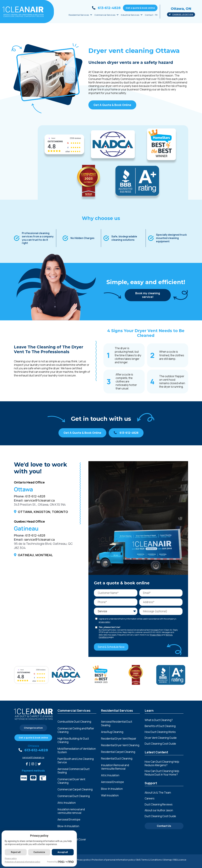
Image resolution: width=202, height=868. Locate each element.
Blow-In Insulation (68, 826)
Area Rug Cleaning (112, 732)
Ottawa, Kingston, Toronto (43, 512)
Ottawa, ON (181, 9)
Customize (39, 852)
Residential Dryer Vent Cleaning (120, 745)
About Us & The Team (158, 793)
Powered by (60, 862)
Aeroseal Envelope (69, 820)
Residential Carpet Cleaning (118, 752)
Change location (181, 14)
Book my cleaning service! (148, 295)
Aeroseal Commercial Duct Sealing (74, 771)
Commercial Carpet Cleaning (75, 789)
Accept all (63, 852)
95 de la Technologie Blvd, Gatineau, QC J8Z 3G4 (43, 546)
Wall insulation (110, 795)
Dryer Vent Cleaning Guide (161, 738)
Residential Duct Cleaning (117, 759)
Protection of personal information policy (113, 860)
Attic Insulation (67, 803)
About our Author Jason (159, 810)
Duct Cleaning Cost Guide (160, 744)
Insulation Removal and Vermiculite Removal (115, 767)
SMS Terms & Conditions (149, 860)
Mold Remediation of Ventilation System (77, 750)
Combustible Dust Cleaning (74, 722)
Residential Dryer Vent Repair (119, 739)
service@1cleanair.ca (39, 500)
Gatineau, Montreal (35, 555)
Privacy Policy (156, 635)
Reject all (16, 852)
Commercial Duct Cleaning (74, 796)
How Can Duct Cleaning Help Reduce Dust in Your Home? (162, 773)
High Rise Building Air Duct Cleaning (73, 740)
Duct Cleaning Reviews (159, 804)
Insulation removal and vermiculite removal (71, 811)
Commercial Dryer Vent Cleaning (71, 781)
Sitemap (168, 860)
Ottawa (33, 746)
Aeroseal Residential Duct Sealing (117, 723)
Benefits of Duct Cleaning (160, 726)
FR (156, 15)
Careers (150, 798)
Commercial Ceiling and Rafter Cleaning (76, 730)
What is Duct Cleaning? (159, 720)
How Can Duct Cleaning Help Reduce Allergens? (162, 763)
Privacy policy (83, 860)
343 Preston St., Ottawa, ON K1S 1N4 (40, 504)
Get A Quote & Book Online (112, 105)
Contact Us (164, 826)
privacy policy (104, 622)
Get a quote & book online (140, 8)
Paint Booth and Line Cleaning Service (76, 761)
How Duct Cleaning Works (160, 732)
